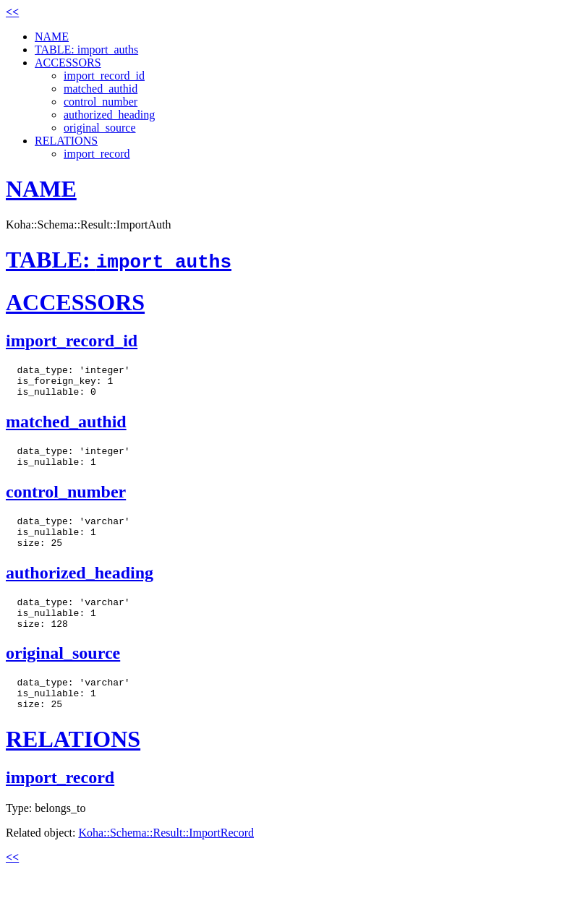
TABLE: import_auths (86, 50)
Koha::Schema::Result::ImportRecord (166, 863)
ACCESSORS (68, 63)
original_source (100, 128)
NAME (52, 37)
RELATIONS (66, 141)
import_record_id (104, 76)
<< (12, 12)
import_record (97, 154)
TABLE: (119, 260)
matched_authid (101, 89)
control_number (101, 102)
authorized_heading (109, 115)
